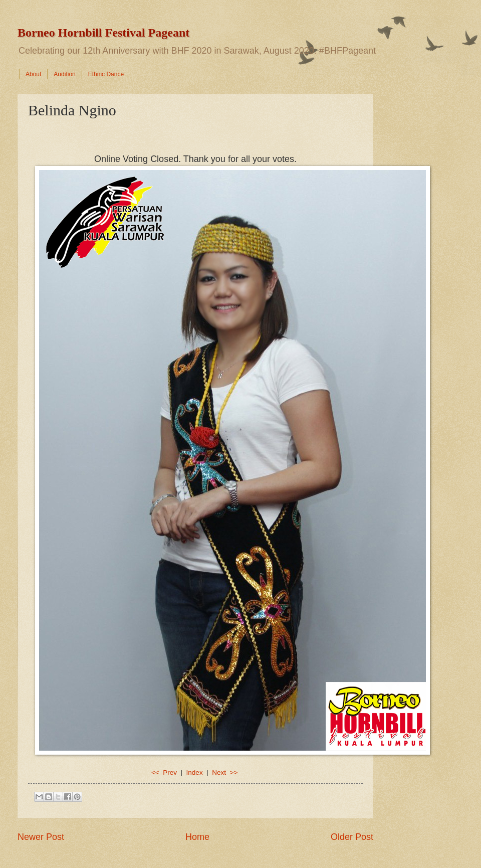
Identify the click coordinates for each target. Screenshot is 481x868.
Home (197, 837)
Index (195, 772)
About (33, 74)
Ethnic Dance (106, 74)
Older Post (352, 837)
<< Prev (165, 772)
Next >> (225, 772)
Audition (64, 74)
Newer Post (41, 837)
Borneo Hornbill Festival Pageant (103, 33)
